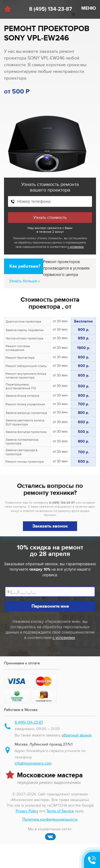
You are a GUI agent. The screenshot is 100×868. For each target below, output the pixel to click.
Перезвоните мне (50, 606)
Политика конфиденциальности (50, 819)
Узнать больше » (25, 281)
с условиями (76, 247)
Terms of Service (60, 811)
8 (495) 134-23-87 (51, 9)
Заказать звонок (50, 526)
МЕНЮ (89, 8)
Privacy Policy (27, 811)
